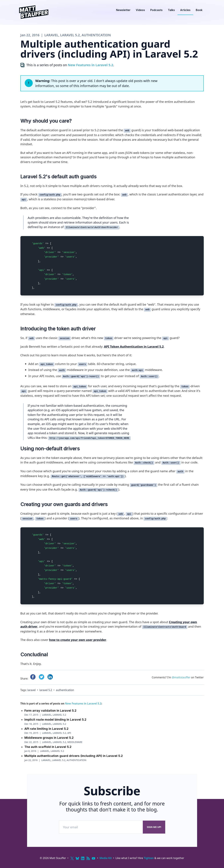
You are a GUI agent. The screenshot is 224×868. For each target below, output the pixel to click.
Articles (185, 10)
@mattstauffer (181, 677)
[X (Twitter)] (72, 858)
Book (199, 10)
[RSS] (88, 858)
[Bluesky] (77, 858)
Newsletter (123, 10)
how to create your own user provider (78, 640)
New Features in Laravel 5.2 (90, 65)
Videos (140, 10)
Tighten (149, 858)
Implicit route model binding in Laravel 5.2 (55, 720)
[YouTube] (93, 858)
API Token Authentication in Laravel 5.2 (134, 346)
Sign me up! (154, 827)
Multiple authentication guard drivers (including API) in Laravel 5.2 (74, 756)
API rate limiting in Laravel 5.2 (46, 729)
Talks (171, 10)
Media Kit (106, 858)
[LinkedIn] (83, 858)
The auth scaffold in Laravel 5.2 (48, 747)
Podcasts (156, 10)
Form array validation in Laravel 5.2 (50, 711)
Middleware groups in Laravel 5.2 (49, 738)
